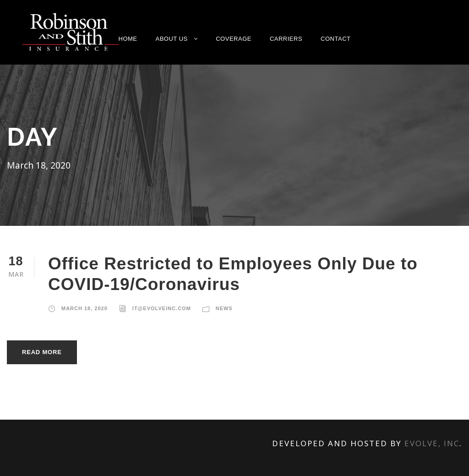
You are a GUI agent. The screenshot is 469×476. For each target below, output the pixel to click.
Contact (335, 39)
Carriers (286, 39)
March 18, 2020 (85, 307)
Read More (42, 351)
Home (128, 39)
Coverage (234, 39)
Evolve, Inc (432, 442)
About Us (172, 39)
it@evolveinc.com (162, 307)
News (224, 307)
